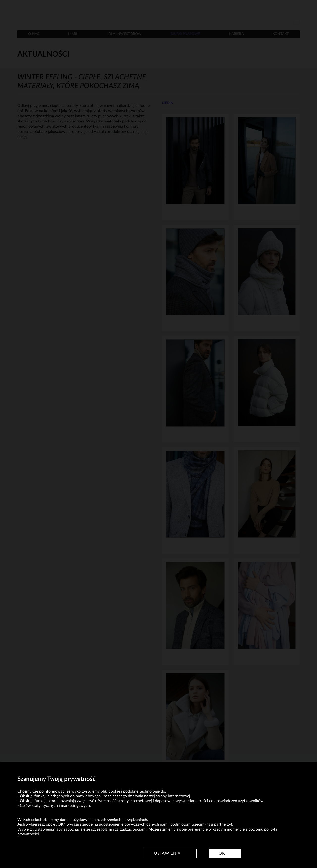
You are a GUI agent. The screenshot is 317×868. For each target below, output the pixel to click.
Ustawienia (167, 853)
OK (222, 853)
